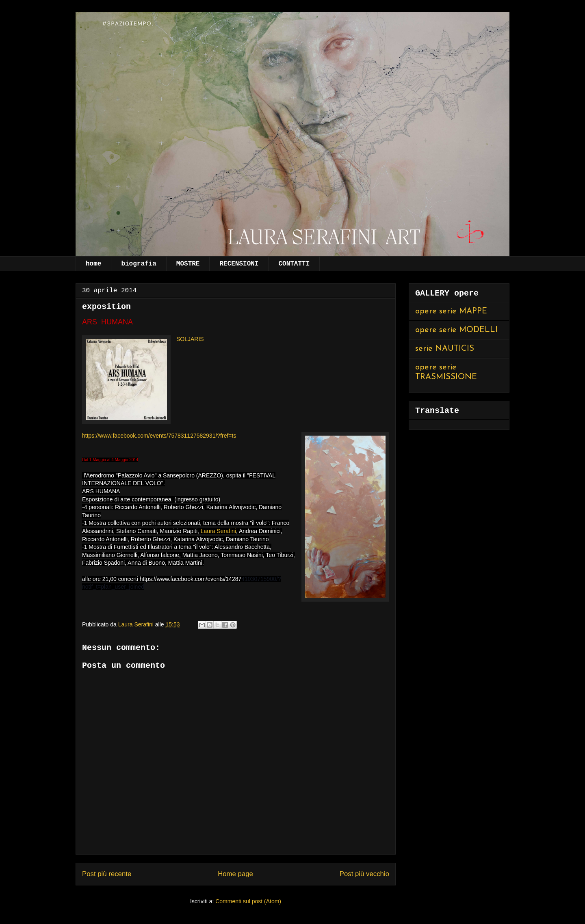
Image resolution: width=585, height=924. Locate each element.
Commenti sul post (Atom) (248, 901)
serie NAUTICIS (445, 349)
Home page (235, 874)
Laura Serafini (218, 531)
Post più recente (107, 874)
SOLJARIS (190, 339)
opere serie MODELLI (456, 330)
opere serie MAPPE (451, 311)
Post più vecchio (364, 874)
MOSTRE (188, 264)
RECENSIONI (239, 264)
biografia (139, 264)
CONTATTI (294, 264)
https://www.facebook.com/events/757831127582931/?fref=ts (159, 436)
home (93, 264)
